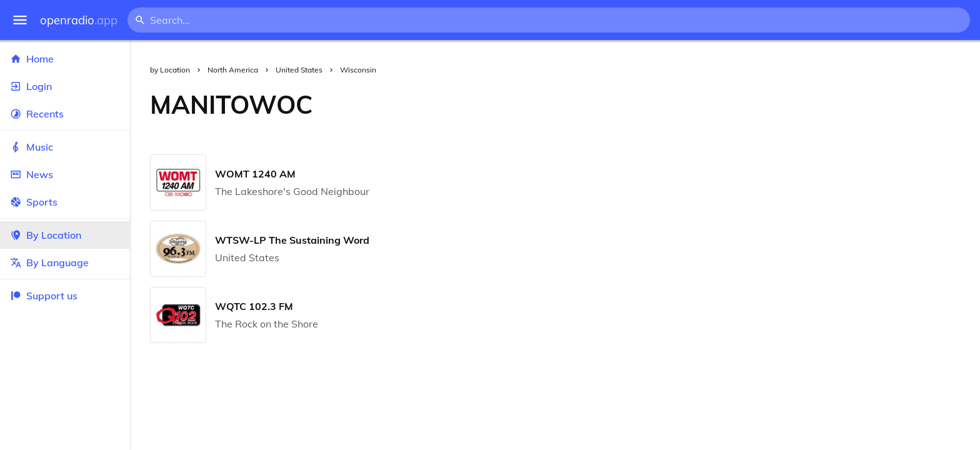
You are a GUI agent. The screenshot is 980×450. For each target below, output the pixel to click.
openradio (79, 20)
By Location (65, 235)
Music (65, 147)
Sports (65, 202)
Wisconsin (358, 70)
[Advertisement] (656, 104)
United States (299, 70)
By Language (65, 262)
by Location (170, 70)
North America (233, 70)
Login (65, 86)
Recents (65, 114)
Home (65, 59)
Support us (44, 296)
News (65, 174)
